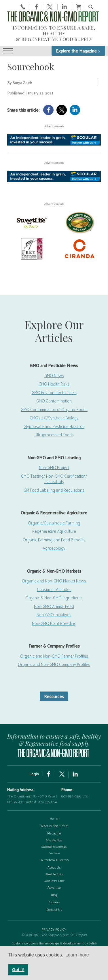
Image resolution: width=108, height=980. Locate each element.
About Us (54, 867)
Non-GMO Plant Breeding (54, 623)
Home (54, 818)
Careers (54, 902)
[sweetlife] (31, 222)
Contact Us (54, 909)
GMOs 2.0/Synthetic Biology (54, 418)
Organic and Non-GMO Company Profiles (54, 664)
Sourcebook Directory (54, 860)
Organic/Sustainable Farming (54, 523)
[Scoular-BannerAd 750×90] (54, 140)
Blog (54, 895)
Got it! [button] (18, 970)
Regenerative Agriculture (54, 531)
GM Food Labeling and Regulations (54, 490)
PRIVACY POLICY (54, 929)
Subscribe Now (54, 840)
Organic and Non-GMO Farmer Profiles (54, 656)
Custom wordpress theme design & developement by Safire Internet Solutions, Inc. (54, 946)
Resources (54, 696)
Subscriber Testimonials (54, 847)
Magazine (54, 833)
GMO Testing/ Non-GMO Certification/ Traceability (54, 479)
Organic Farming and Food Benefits (54, 540)
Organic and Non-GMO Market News (54, 581)
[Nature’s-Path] (80, 222)
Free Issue (54, 853)
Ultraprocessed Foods (54, 434)
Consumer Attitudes (54, 589)
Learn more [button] (77, 955)
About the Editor (54, 874)
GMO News (54, 375)
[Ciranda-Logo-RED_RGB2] (80, 248)
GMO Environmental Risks (54, 392)
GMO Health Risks (54, 384)
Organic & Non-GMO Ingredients (54, 598)
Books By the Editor (54, 881)
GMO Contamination (54, 401)
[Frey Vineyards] (31, 248)
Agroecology (54, 548)
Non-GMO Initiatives (54, 614)
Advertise (54, 887)
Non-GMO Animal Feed (54, 606)
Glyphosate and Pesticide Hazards (54, 426)
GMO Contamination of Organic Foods (54, 409)
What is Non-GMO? (54, 826)
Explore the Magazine (78, 51)
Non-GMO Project (54, 467)
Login (34, 774)
